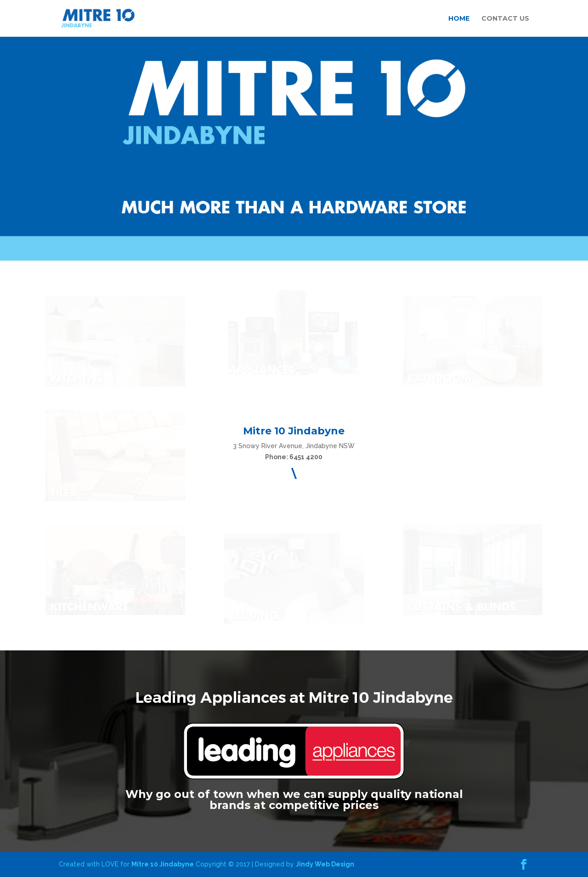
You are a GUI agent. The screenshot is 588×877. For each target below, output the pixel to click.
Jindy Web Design (325, 864)
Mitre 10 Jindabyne (163, 864)
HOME (459, 19)
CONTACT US (505, 19)
